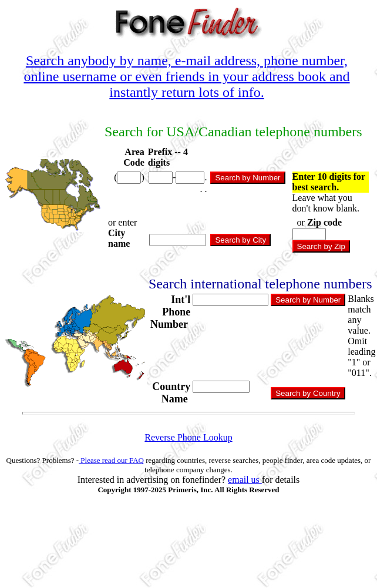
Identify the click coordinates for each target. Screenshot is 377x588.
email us (245, 480)
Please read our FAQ (111, 460)
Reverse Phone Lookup (188, 437)
